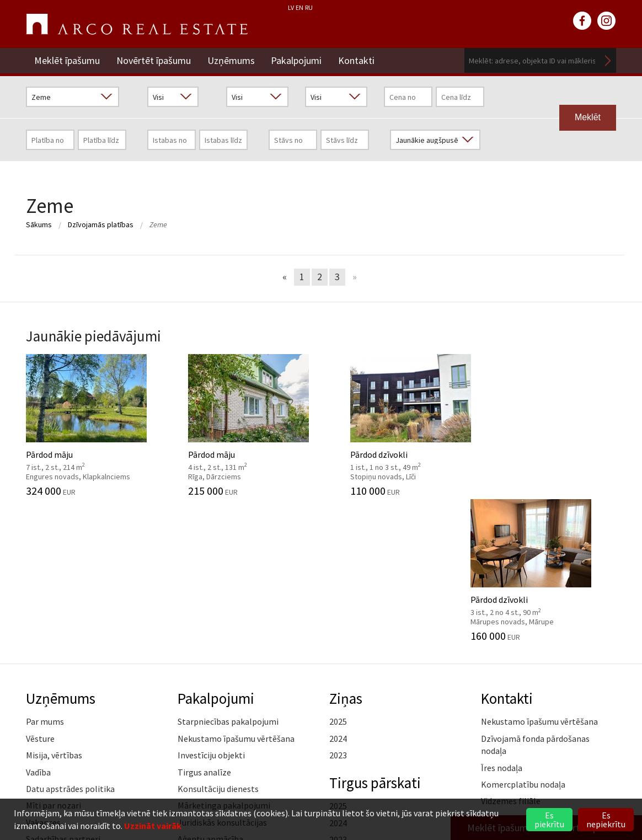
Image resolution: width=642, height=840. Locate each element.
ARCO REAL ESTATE (137, 24)
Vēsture (40, 593)
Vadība (38, 627)
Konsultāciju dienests (218, 643)
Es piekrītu (549, 820)
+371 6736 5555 (298, 792)
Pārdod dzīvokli (397, 425)
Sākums (39, 224)
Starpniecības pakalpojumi (228, 576)
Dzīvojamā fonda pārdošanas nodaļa (535, 599)
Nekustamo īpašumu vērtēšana (236, 593)
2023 (338, 609)
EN (299, 7)
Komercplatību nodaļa (523, 639)
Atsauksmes (49, 727)
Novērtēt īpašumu (154, 60)
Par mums (45, 576)
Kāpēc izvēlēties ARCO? (222, 710)
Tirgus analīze (204, 627)
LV (291, 7)
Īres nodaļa (502, 622)
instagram (607, 21)
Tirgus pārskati (375, 637)
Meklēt (608, 60)
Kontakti (357, 60)
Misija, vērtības (54, 609)
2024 (338, 593)
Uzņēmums (231, 60)
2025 (338, 576)
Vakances (43, 677)
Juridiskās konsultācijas (222, 677)
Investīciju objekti (211, 609)
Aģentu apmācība (210, 693)
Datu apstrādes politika (70, 643)
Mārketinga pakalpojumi (224, 660)
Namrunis (44, 744)
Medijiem (43, 710)
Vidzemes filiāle (511, 656)
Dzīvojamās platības (101, 224)
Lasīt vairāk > (591, 672)
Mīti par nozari (54, 660)
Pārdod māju (93, 425)
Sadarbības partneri (63, 693)
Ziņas (346, 553)
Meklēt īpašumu (67, 60)
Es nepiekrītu (606, 820)
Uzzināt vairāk (153, 826)
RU (309, 7)
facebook (582, 21)
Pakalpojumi (297, 60)
